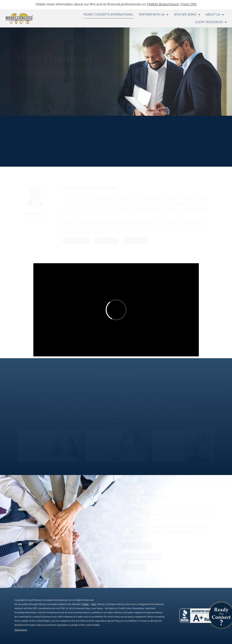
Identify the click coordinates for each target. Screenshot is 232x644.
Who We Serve (187, 15)
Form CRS (189, 4)
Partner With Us (154, 15)
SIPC (94, 604)
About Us (215, 15)
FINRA (85, 604)
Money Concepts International (108, 15)
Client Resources (211, 22)
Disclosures (21, 630)
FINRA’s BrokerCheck (163, 4)
